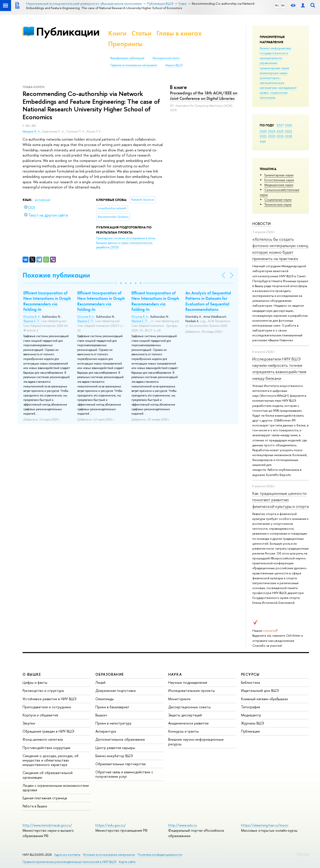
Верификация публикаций (127, 58)
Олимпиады (105, 699)
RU (277, 5)
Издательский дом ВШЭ (260, 690)
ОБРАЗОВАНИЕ (110, 674)
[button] (116, 283)
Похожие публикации (56, 275)
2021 (263, 136)
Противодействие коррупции (46, 748)
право (264, 92)
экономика (268, 97)
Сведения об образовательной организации (48, 775)
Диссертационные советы (189, 707)
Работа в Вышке (35, 806)
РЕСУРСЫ (250, 674)
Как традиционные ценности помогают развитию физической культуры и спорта (281, 500)
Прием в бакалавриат (112, 707)
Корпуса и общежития (40, 715)
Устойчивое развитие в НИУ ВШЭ (50, 699)
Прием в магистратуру (113, 723)
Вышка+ (101, 715)
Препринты (125, 44)
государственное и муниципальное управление (274, 58)
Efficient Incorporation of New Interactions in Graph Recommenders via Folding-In (47, 301)
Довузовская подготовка (115, 690)
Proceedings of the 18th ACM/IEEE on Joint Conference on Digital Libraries (204, 96)
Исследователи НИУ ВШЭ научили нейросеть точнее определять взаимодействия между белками (279, 368)
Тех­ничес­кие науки (278, 204)
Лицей (100, 682)
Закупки (29, 723)
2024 (272, 131)
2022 (288, 131)
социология (279, 92)
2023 (280, 131)
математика (268, 88)
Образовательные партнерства (121, 764)
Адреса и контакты (67, 855)
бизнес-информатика (275, 48)
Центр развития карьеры (115, 748)
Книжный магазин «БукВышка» (265, 699)
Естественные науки (279, 180)
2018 (288, 136)
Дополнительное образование (120, 739)
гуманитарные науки (274, 68)
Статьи (141, 33)
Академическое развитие (188, 723)
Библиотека (250, 682)
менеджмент (287, 88)
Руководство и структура (43, 690)
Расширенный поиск (166, 58)
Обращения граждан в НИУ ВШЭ (48, 731)
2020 (272, 136)
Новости (262, 224)
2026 (288, 125)
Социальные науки (278, 199)
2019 (280, 136)
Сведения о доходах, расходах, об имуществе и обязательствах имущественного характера (51, 760)
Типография (250, 707)
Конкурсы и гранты (183, 731)
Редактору (303, 854)
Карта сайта (127, 862)
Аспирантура (106, 731)
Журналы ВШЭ (253, 723)
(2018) (126, 243)
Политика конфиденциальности (160, 855)
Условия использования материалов (109, 855)
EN (283, 5)
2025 (263, 131)
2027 (280, 125)
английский (43, 200)
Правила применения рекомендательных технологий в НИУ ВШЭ (70, 862)
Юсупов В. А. (32, 317)
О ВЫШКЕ (32, 674)
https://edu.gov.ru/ (111, 825)
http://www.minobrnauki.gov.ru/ (47, 825)
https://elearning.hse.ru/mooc (265, 825)
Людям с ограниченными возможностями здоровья (56, 788)
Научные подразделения (188, 682)
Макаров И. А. (32, 132)
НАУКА (175, 674)
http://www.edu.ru (183, 825)
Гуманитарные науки (279, 175)
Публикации (68, 32)
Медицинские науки (279, 185)
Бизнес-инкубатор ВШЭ (114, 756)
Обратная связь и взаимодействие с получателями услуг (124, 774)
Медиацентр (251, 715)
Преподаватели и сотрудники (47, 707)
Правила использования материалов (134, 65)
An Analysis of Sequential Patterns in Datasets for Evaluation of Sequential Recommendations (208, 301)
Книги (117, 33)
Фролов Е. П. (32, 321)
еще (263, 141)
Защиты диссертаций (185, 715)
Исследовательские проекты (192, 690)
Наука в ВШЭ (174, 65)
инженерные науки (274, 73)
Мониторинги (179, 699)
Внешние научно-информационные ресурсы (196, 742)
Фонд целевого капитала (43, 739)
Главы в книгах (179, 33)
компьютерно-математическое (272, 80)
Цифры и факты (35, 682)
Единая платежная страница (45, 798)
